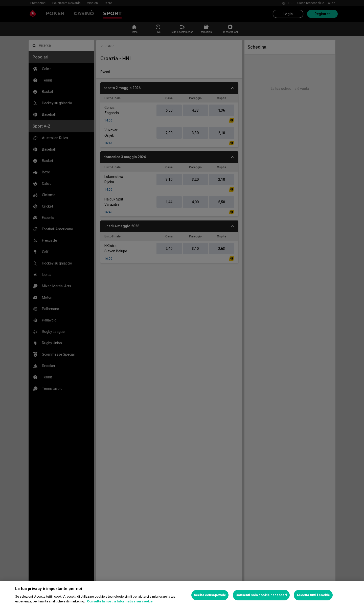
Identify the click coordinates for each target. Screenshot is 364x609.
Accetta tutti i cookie (313, 595)
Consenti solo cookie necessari (261, 595)
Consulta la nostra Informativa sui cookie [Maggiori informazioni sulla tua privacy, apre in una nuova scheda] (120, 601)
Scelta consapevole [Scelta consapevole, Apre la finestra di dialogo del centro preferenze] (210, 595)
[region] (182, 595)
